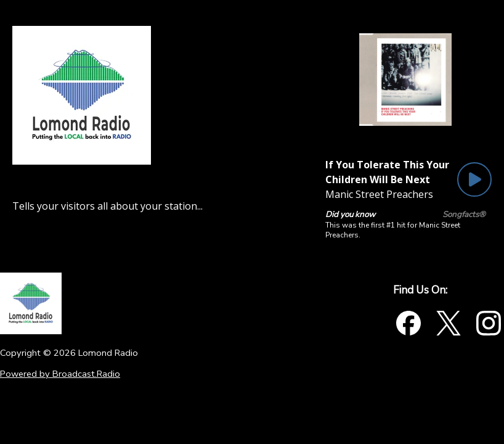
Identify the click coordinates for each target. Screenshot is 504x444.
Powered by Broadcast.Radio (60, 374)
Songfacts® (464, 215)
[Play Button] (474, 179)
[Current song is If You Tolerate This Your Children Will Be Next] (388, 172)
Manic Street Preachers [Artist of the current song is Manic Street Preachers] (379, 194)
